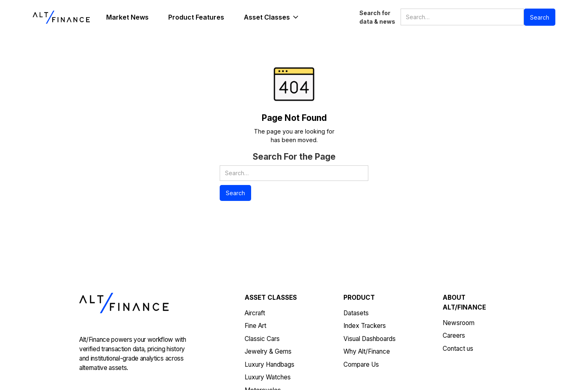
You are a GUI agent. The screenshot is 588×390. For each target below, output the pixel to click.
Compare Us (361, 364)
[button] (272, 17)
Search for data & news (377, 17)
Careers (454, 335)
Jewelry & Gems (268, 351)
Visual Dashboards (370, 339)
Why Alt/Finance (367, 351)
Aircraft (255, 313)
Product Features (196, 17)
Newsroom (459, 323)
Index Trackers (365, 326)
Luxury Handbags (269, 364)
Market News (127, 17)
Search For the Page (294, 157)
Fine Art (255, 326)
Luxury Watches (268, 377)
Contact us (458, 349)
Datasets (356, 313)
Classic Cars (262, 339)
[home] (61, 17)
